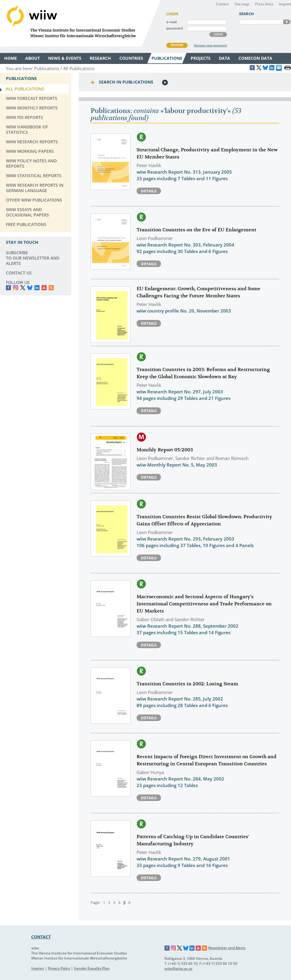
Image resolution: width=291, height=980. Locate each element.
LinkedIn (37, 288)
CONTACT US (19, 273)
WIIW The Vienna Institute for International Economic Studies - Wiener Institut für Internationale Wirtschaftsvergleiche (80, 23)
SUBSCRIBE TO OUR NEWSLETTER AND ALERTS (33, 258)
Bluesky (30, 288)
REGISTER (177, 45)
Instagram (173, 948)
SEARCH (287, 22)
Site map (242, 4)
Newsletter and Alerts (227, 948)
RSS (51, 288)
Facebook (8, 288)
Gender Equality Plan (92, 968)
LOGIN (218, 34)
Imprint (285, 4)
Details (149, 191)
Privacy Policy (59, 968)
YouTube (44, 288)
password (174, 28)
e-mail (171, 22)
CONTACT (41, 937)
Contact (222, 4)
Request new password (210, 45)
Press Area (264, 4)
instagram (16, 288)
